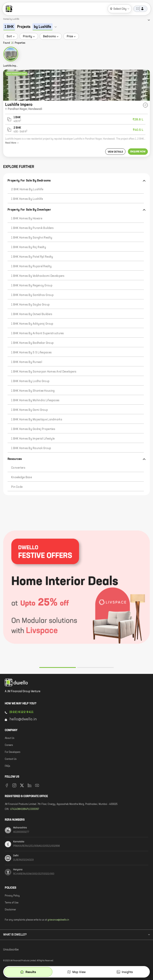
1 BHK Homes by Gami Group (29, 410)
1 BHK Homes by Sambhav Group (32, 295)
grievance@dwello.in (58, 920)
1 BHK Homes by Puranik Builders (32, 228)
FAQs (7, 766)
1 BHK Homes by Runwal (27, 362)
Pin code (17, 487)
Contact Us (11, 759)
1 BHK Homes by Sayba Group (30, 305)
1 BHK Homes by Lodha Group (30, 381)
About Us (10, 738)
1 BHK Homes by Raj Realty (29, 247)
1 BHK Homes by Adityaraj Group (32, 324)
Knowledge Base (22, 477)
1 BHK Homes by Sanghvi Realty (32, 238)
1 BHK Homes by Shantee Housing (33, 391)
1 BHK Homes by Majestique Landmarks (37, 420)
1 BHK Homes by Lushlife (27, 199)
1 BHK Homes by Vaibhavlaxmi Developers (38, 276)
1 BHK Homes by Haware (27, 219)
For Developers (13, 752)
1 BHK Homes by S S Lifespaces (31, 353)
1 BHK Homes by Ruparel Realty (31, 266)
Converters (18, 468)
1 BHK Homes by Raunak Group (31, 448)
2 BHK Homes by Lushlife (27, 189)
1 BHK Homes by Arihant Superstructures (38, 333)
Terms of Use (12, 903)
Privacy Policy (12, 896)
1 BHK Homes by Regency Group (32, 286)
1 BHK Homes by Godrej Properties (33, 429)
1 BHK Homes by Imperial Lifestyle (33, 439)
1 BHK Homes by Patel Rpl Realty (32, 257)
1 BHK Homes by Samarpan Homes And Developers (44, 372)
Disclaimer (10, 910)
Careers (9, 745)
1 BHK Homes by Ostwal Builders (32, 314)
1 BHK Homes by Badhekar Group (32, 343)
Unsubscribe (11, 950)
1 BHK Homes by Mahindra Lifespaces (35, 400)
